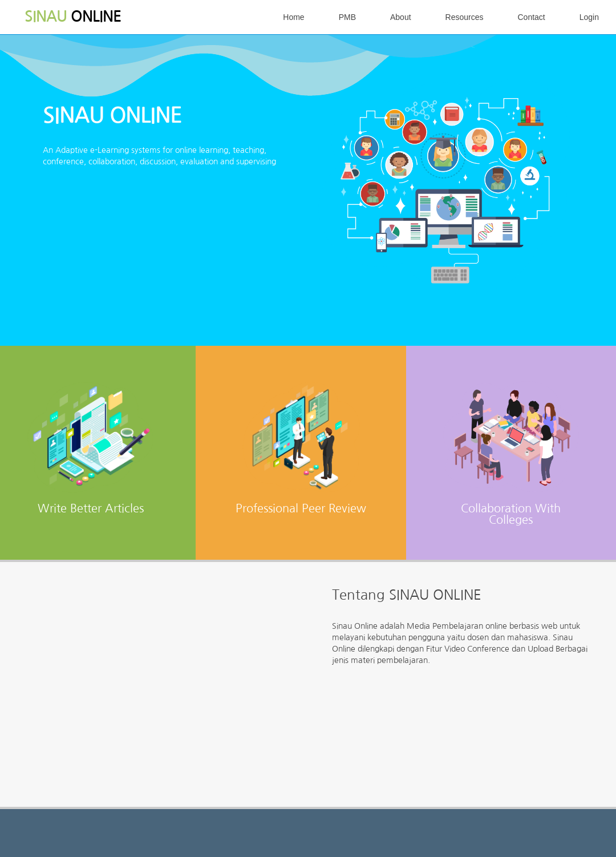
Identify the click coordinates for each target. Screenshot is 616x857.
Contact (531, 17)
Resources (465, 17)
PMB (347, 17)
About (401, 17)
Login (589, 17)
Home (293, 17)
